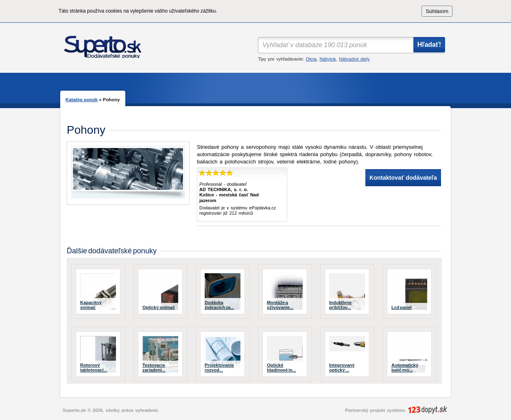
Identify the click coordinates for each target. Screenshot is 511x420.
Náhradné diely (354, 59)
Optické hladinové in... (282, 368)
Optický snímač (159, 307)
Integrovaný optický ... (342, 368)
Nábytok (328, 59)
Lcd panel (402, 307)
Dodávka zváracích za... (219, 305)
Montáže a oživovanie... (280, 305)
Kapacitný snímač (91, 305)
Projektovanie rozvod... (219, 368)
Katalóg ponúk (82, 100)
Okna (311, 59)
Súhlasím (437, 11)
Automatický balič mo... (405, 368)
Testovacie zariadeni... (154, 368)
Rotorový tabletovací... (94, 368)
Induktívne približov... (340, 305)
